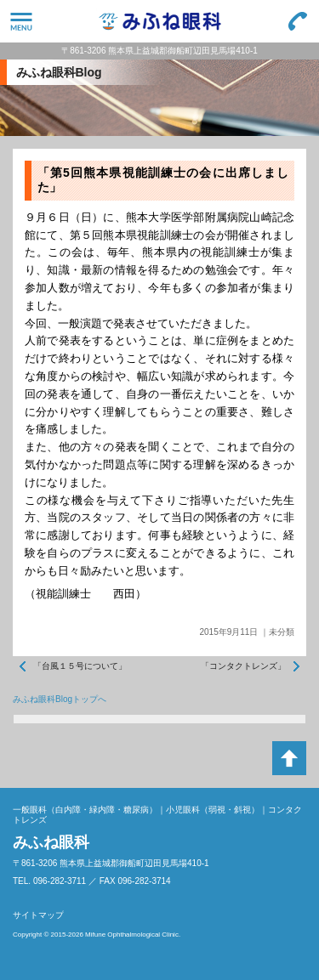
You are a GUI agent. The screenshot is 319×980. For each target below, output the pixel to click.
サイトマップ (38, 915)
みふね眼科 (159, 21)
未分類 (282, 632)
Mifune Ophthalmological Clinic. (133, 935)
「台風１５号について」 (80, 666)
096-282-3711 (298, 21)
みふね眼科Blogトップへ (60, 699)
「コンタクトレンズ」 (243, 666)
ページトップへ (289, 758)
